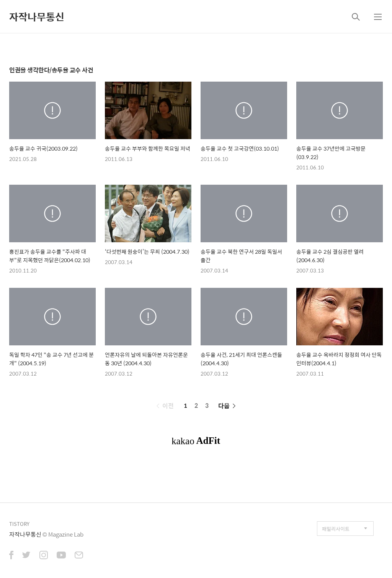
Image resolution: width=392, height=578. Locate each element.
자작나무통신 (37, 16)
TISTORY (19, 524)
